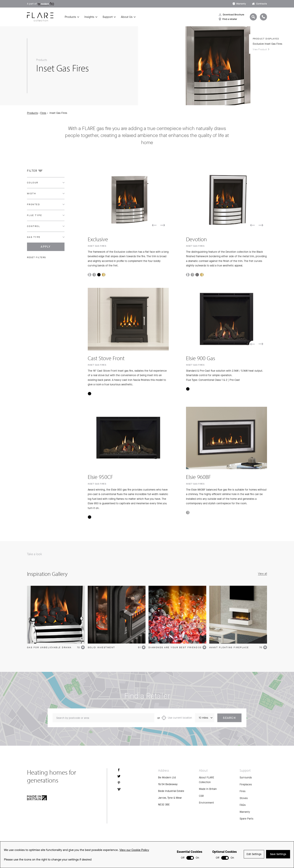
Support (108, 17)
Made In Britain (208, 789)
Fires (43, 113)
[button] (154, 228)
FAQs (243, 805)
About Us (127, 17)
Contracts (259, 4)
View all (262, 573)
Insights (89, 17)
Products (70, 17)
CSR (201, 796)
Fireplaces (246, 784)
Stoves (244, 798)
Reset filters (36, 257)
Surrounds (246, 778)
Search (229, 721)
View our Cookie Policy (134, 850)
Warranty (239, 4)
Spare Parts (246, 819)
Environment (206, 803)
